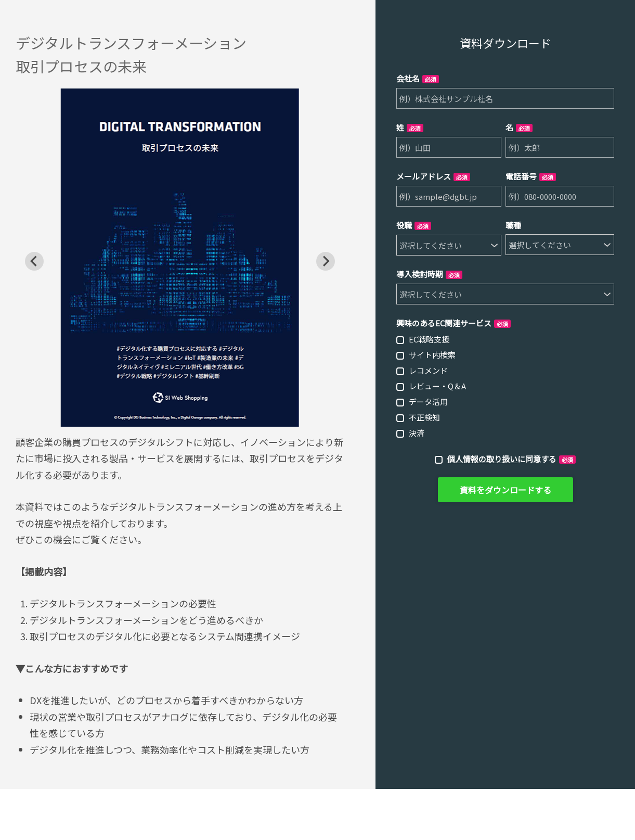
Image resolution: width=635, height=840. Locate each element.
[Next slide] (326, 261)
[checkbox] (505, 386)
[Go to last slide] (34, 261)
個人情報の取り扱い (482, 459)
